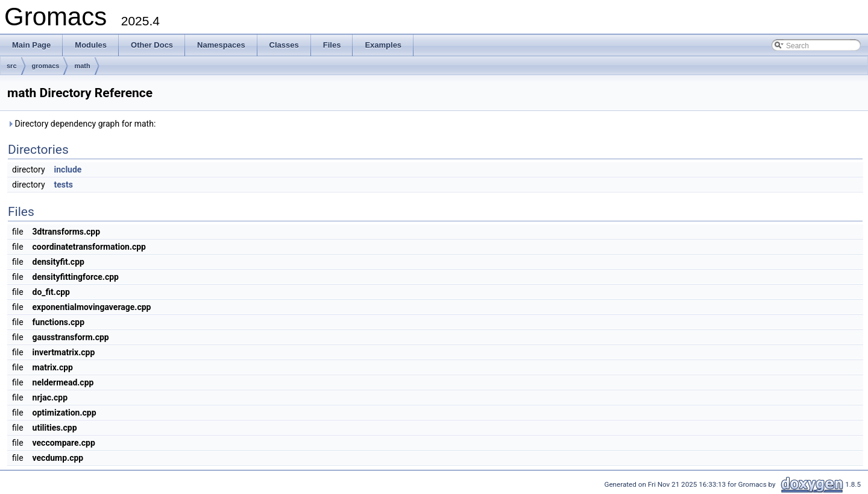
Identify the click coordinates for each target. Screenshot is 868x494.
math (82, 66)
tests (64, 185)
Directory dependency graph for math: (81, 124)
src (12, 66)
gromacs (46, 66)
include (68, 169)
